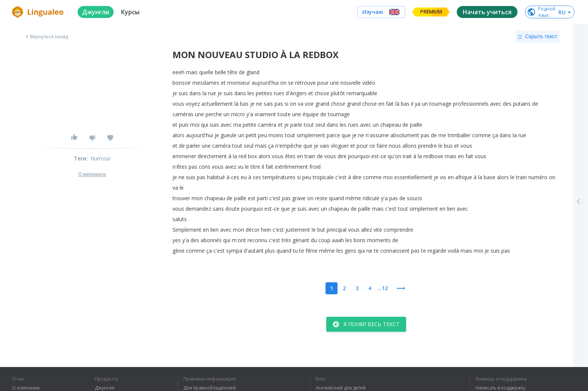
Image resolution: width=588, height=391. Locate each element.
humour (101, 158)
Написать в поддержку (500, 388)
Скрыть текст (538, 37)
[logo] (39, 12)
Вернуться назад (46, 37)
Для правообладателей (210, 388)
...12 (382, 288)
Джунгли (105, 388)
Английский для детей (341, 388)
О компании (26, 388)
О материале (92, 174)
